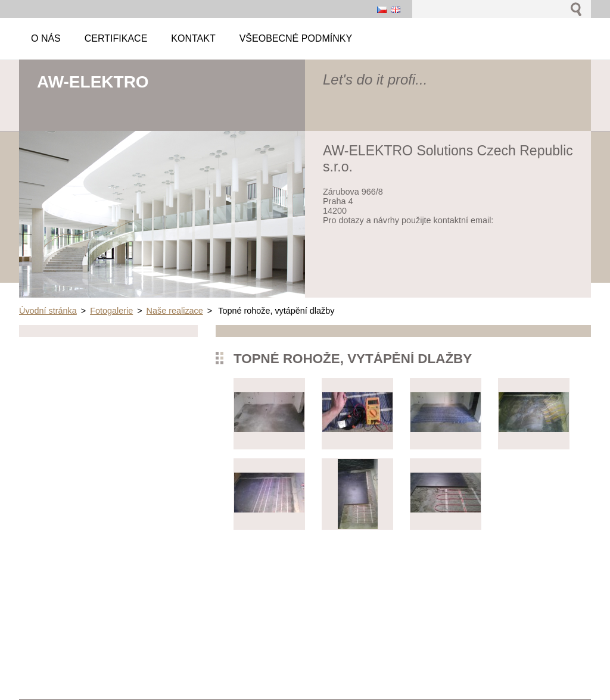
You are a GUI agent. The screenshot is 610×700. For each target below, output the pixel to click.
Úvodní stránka (48, 311)
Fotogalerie (111, 311)
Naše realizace (175, 311)
